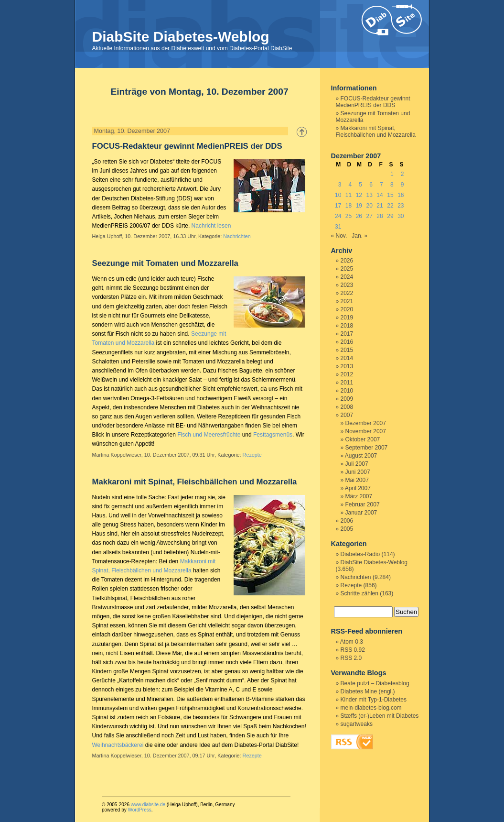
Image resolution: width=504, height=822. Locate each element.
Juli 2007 (357, 464)
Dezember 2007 (366, 423)
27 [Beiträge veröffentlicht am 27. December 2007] (370, 216)
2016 (347, 342)
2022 (347, 293)
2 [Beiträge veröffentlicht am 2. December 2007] (402, 174)
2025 (347, 269)
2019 (347, 318)
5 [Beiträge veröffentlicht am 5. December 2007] (360, 185)
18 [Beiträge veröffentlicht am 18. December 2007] (349, 206)
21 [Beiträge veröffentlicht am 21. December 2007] (380, 206)
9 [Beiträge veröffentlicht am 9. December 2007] (402, 185)
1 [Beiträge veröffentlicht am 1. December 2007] (392, 174)
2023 (347, 285)
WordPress (139, 810)
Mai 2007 (357, 480)
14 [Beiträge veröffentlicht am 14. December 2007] (380, 195)
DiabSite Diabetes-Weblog (181, 37)
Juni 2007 (358, 472)
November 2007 (366, 431)
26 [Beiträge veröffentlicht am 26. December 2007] (359, 216)
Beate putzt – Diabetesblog (375, 683)
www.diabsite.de (148, 805)
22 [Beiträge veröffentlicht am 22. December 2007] (390, 206)
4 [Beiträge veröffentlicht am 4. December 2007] (350, 185)
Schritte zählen (359, 593)
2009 (347, 399)
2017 (347, 334)
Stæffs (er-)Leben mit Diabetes (380, 716)
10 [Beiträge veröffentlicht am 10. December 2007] (338, 195)
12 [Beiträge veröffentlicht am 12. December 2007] (359, 195)
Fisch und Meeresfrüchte (209, 435)
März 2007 (359, 496)
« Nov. (339, 236)
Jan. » (359, 236)
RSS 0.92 (353, 650)
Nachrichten (237, 236)
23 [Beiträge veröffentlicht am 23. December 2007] (401, 206)
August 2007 (361, 456)
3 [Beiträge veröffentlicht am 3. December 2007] (340, 185)
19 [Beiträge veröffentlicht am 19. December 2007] (359, 206)
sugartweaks (357, 724)
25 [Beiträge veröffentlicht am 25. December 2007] (349, 216)
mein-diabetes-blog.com (371, 708)
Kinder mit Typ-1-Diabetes (374, 700)
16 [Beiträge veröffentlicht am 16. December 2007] (401, 195)
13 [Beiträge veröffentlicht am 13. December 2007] (370, 195)
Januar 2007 (361, 513)
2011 (347, 383)
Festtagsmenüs (273, 435)
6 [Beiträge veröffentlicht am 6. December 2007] (371, 185)
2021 (347, 301)
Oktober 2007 (363, 439)
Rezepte (252, 455)
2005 (347, 529)
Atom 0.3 (352, 642)
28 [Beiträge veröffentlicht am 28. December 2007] (380, 216)
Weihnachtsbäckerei (118, 745)
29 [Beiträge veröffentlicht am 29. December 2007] (390, 216)
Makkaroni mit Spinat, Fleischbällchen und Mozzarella (195, 482)
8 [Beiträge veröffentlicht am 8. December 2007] (392, 185)
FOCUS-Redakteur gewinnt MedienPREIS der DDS (187, 146)
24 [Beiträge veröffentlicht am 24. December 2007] (338, 216)
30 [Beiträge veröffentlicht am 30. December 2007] (401, 216)
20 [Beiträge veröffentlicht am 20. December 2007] (370, 206)
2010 (347, 391)
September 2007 (367, 448)
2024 (347, 277)
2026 (347, 261)
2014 (347, 358)
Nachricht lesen (211, 226)
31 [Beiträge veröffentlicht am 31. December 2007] (338, 227)
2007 (347, 415)
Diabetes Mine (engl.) (368, 691)
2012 (347, 374)
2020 (347, 309)
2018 (347, 326)
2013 (347, 366)
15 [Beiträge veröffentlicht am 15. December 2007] (390, 195)
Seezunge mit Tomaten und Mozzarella (165, 263)
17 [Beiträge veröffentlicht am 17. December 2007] (338, 206)
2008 (347, 407)
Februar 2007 (363, 504)
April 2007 (358, 488)
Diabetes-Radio (360, 554)
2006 (347, 521)
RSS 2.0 (351, 658)
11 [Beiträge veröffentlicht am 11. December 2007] (349, 195)
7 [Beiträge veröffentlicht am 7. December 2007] (381, 185)
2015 (347, 350)
